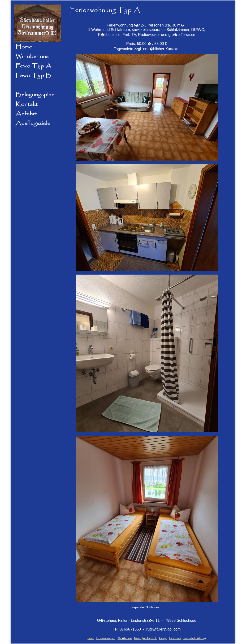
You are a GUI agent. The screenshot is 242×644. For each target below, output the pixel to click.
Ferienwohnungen (105, 638)
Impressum (175, 638)
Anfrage (163, 638)
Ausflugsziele (150, 638)
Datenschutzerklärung (194, 638)
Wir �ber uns (125, 638)
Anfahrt (138, 638)
